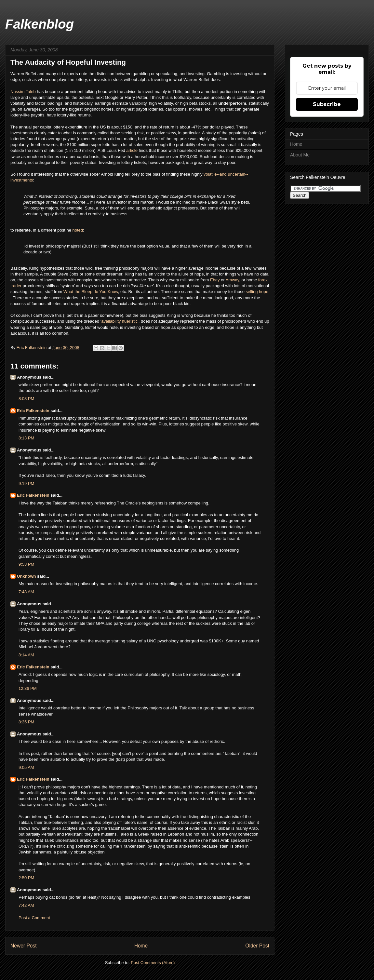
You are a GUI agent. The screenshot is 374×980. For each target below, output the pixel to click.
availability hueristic (119, 321)
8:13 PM (26, 438)
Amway (233, 280)
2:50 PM (26, 878)
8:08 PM (26, 399)
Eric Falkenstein (33, 411)
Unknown (27, 576)
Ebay (215, 280)
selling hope (257, 292)
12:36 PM (28, 688)
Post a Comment (34, 918)
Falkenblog (40, 24)
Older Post (257, 946)
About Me (300, 155)
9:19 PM (26, 483)
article (132, 150)
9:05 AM (26, 767)
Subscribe (327, 104)
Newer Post (24, 946)
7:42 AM (26, 905)
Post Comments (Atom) (153, 963)
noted (78, 230)
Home (141, 946)
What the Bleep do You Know (91, 292)
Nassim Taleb (23, 92)
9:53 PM (26, 564)
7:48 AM (26, 592)
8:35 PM (26, 722)
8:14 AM (26, 655)
